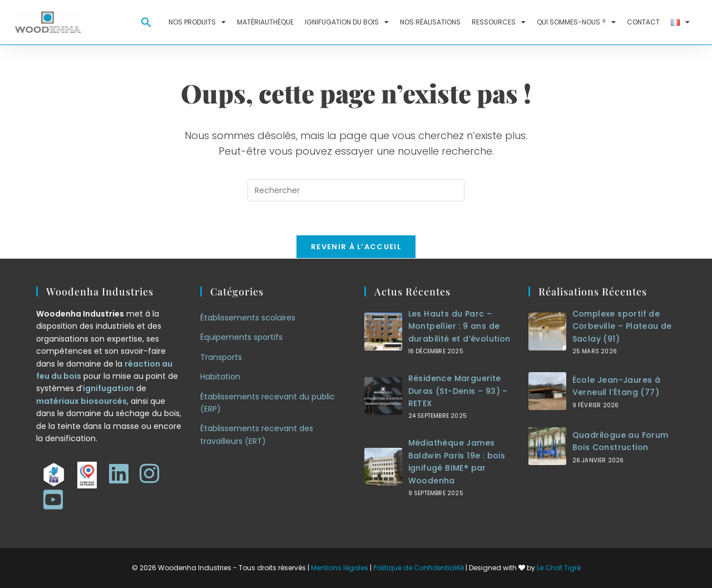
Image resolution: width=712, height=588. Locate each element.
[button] (146, 22)
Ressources (499, 22)
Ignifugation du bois (347, 22)
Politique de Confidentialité (419, 568)
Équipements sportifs (241, 338)
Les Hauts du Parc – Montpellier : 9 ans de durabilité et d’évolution (459, 326)
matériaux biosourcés (81, 401)
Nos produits (197, 22)
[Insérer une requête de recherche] (356, 190)
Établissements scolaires (248, 318)
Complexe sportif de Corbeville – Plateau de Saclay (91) (622, 326)
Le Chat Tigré (559, 568)
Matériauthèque (265, 22)
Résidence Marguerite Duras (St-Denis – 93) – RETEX (458, 391)
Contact (643, 22)
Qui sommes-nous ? (576, 22)
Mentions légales (340, 568)
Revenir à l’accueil (356, 247)
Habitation (220, 377)
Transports (221, 357)
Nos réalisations (430, 22)
